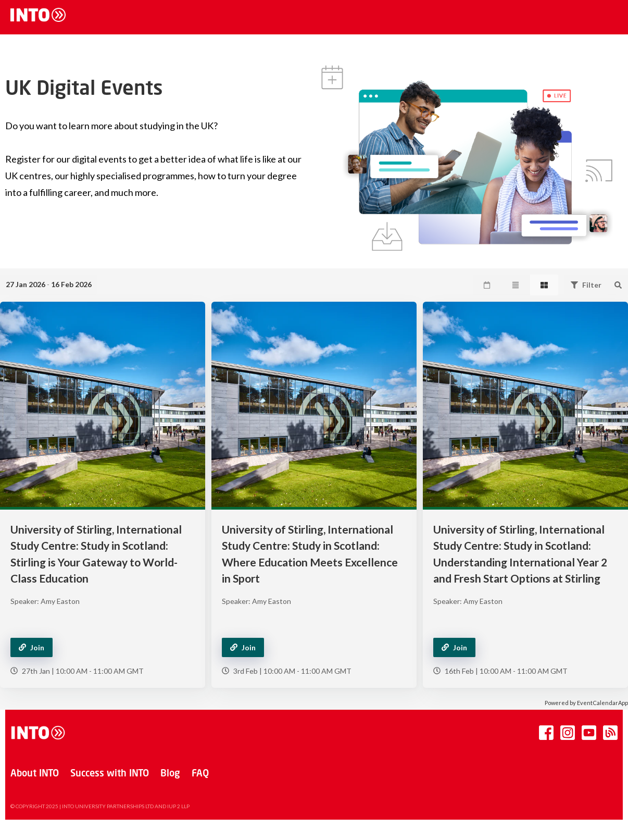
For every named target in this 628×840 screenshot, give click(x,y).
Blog (170, 774)
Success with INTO (110, 774)
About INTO (35, 774)
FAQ (200, 774)
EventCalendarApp (602, 703)
